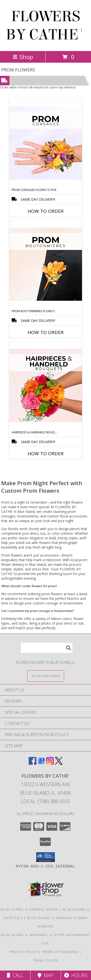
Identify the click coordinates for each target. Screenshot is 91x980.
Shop (23, 57)
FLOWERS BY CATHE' (45, 26)
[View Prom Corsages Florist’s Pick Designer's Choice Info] (46, 143)
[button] (45, 857)
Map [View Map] (46, 975)
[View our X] (59, 763)
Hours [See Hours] (76, 975)
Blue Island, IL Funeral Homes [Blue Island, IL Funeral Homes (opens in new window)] (30, 909)
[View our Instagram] (50, 763)
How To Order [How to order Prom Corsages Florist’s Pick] (46, 211)
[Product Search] (47, 648)
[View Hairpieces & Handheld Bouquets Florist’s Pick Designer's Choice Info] (46, 386)
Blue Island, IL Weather (23, 935)
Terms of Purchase (60, 952)
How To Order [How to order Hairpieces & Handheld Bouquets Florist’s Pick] (46, 454)
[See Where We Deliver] (46, 676)
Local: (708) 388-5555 (46, 801)
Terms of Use (46, 960)
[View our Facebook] (33, 763)
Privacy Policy (24, 952)
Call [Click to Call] (15, 975)
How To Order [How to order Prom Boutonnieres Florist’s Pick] (46, 332)
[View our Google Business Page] (41, 763)
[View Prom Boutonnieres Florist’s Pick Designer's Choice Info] (46, 265)
